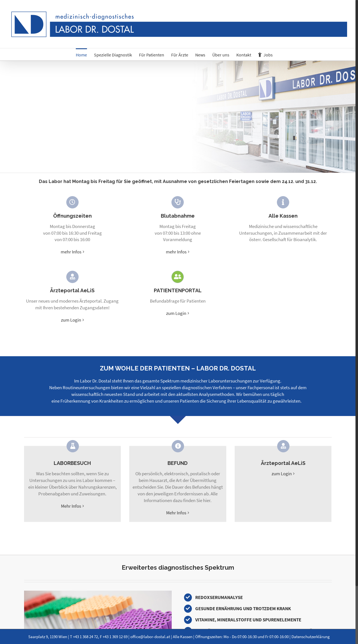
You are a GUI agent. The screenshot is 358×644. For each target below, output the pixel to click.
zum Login (71, 320)
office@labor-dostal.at (150, 637)
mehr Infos (71, 252)
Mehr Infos (71, 506)
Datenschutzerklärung (311, 637)
